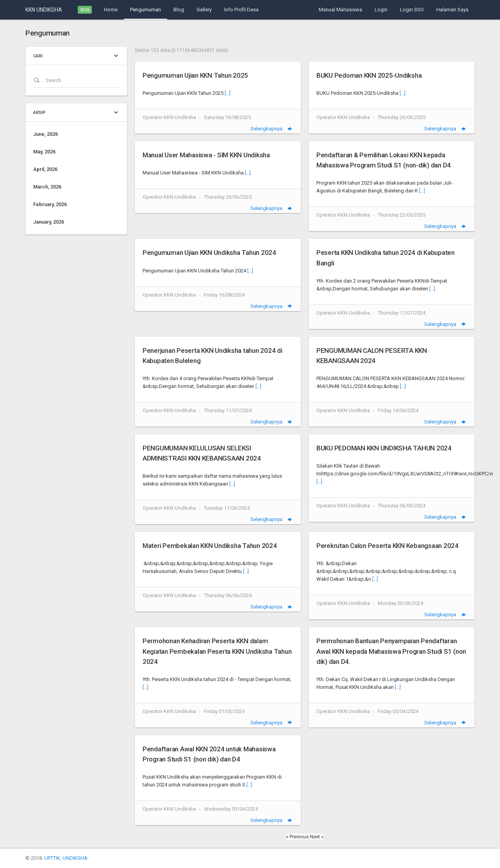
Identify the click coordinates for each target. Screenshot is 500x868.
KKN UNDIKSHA (44, 10)
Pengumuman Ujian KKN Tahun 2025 (195, 75)
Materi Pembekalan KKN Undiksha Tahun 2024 (210, 546)
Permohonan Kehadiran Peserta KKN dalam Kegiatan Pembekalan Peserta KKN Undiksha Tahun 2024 (217, 651)
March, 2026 (47, 187)
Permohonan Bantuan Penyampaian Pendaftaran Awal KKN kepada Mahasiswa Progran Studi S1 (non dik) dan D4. (391, 651)
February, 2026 (50, 204)
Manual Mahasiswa (340, 10)
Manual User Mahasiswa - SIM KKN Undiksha (206, 155)
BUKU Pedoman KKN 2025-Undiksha (369, 75)
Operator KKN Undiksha (169, 117)
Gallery (204, 10)
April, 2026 (45, 169)
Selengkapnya (272, 129)
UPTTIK (52, 858)
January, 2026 (49, 222)
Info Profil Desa (241, 10)
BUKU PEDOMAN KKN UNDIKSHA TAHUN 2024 (384, 448)
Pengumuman (146, 10)
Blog (179, 10)
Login (381, 10)
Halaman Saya (452, 10)
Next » (317, 837)
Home (111, 10)
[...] (228, 93)
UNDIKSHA (75, 858)
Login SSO (412, 10)
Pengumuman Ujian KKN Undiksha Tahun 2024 (209, 253)
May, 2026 (44, 152)
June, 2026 (46, 134)
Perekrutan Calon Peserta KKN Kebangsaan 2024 (387, 546)
